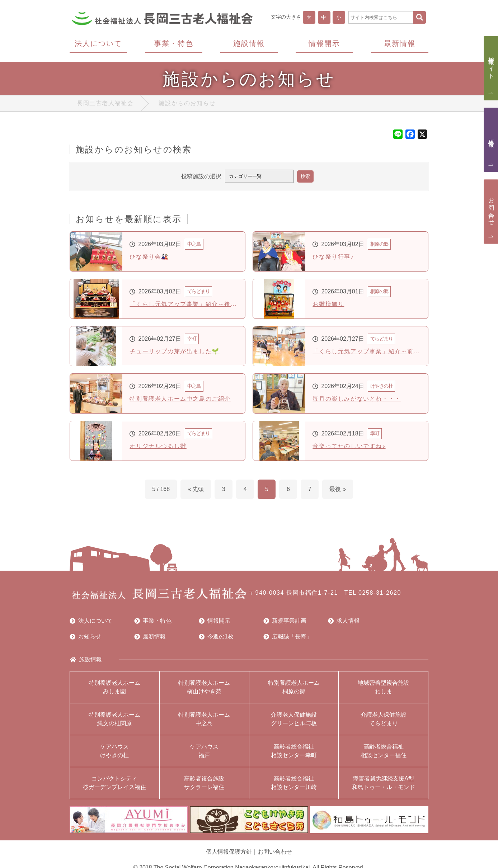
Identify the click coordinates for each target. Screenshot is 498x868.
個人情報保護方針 (229, 852)
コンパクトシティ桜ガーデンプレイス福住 (114, 783)
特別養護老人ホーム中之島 (204, 719)
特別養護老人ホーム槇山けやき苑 (204, 687)
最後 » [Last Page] (337, 489)
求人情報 (344, 621)
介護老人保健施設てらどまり (384, 719)
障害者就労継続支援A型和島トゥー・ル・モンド (384, 783)
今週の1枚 (216, 637)
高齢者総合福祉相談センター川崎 (294, 783)
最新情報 (150, 637)
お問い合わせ (275, 852)
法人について (91, 621)
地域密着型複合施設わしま (384, 687)
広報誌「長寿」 (288, 637)
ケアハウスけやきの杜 (114, 751)
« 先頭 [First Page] (196, 489)
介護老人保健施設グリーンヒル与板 (294, 719)
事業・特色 (153, 621)
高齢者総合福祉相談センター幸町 (294, 751)
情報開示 (215, 621)
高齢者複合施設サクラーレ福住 (204, 783)
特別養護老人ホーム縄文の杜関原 (114, 719)
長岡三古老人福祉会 (105, 103)
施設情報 (86, 660)
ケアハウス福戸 (204, 751)
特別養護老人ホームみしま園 (114, 687)
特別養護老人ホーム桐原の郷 (294, 687)
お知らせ (85, 637)
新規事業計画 (285, 621)
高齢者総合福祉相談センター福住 (384, 751)
